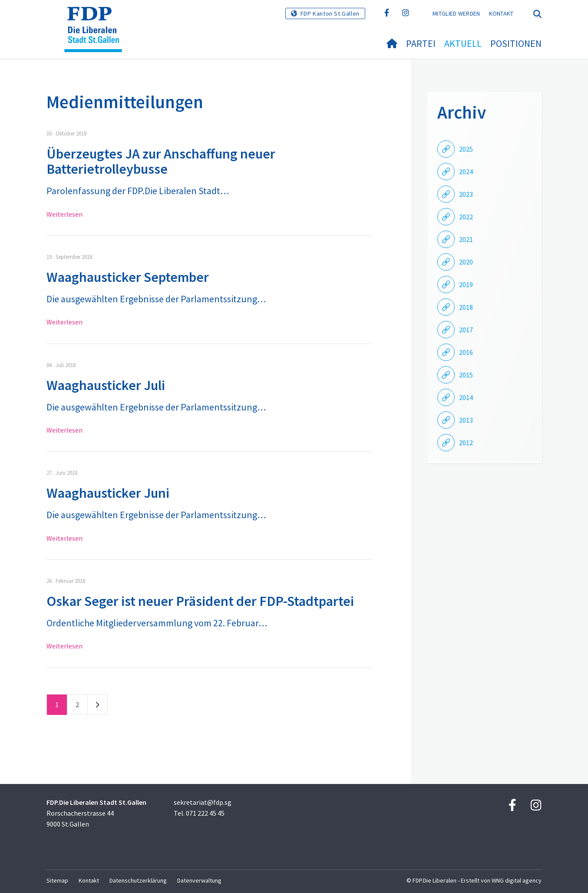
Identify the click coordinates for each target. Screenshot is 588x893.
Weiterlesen (64, 214)
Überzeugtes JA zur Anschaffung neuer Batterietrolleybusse (161, 161)
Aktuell (463, 43)
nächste (97, 706)
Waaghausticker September (128, 277)
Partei (421, 43)
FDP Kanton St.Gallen (330, 13)
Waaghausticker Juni (108, 493)
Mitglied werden (456, 13)
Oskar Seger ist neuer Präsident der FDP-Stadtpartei (200, 601)
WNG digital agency (517, 880)
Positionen (516, 43)
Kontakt (501, 13)
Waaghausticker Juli (106, 385)
